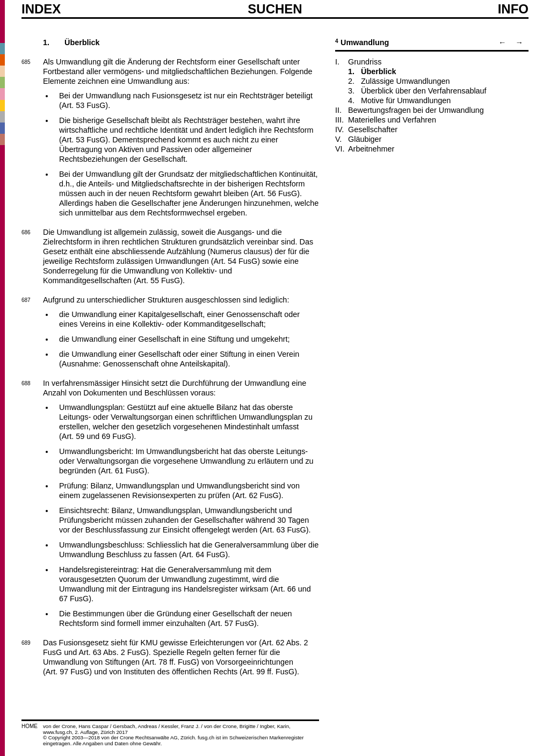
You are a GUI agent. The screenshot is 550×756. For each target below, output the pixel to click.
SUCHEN (275, 9)
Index (41, 9)
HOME (30, 726)
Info (513, 9)
